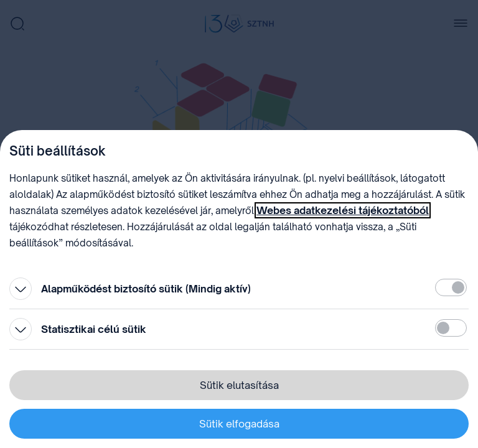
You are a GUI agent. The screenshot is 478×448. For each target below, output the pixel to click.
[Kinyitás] (21, 289)
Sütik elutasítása (239, 385)
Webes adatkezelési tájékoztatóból (343, 210)
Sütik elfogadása (239, 424)
